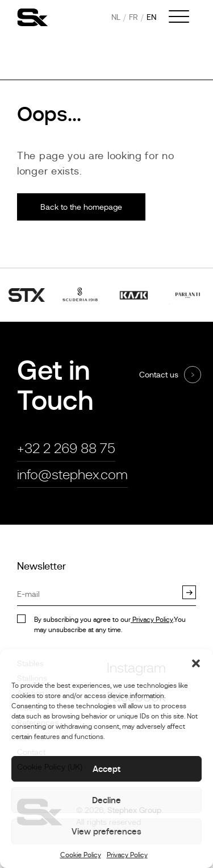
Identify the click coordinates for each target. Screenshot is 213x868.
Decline (106, 800)
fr (133, 17)
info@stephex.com (72, 474)
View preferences (106, 831)
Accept (106, 769)
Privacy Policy (127, 855)
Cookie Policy (81, 855)
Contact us (159, 375)
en (151, 17)
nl (116, 17)
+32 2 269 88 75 (66, 448)
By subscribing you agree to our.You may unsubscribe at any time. (110, 625)
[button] (196, 663)
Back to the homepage (81, 207)
